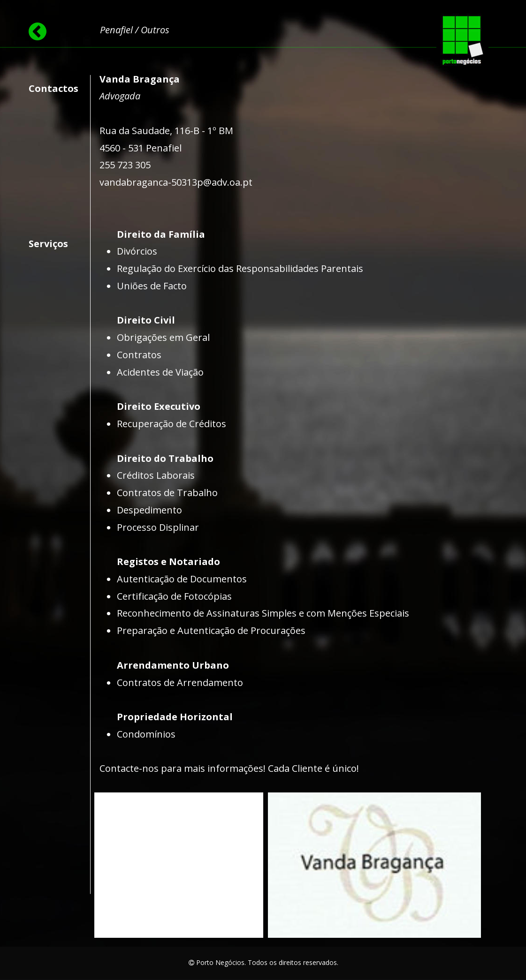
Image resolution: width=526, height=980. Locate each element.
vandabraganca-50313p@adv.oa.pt (176, 182)
